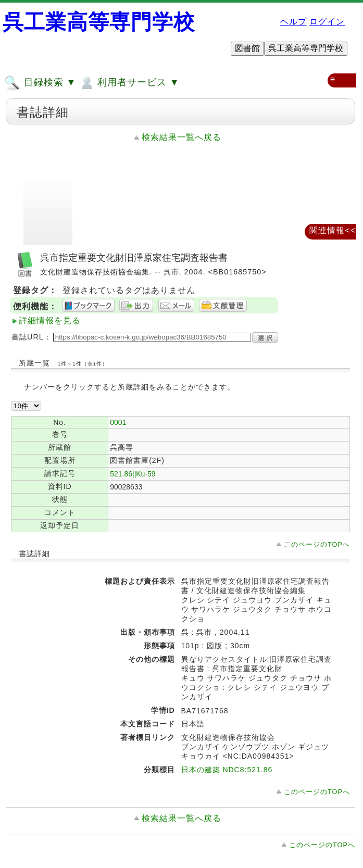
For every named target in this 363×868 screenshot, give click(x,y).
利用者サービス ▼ (129, 83)
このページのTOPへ (317, 544)
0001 (118, 422)
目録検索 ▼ (40, 83)
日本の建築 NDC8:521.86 (227, 770)
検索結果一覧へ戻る (181, 137)
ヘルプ (293, 22)
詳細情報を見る (50, 320)
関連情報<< (333, 230)
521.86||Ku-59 (133, 474)
